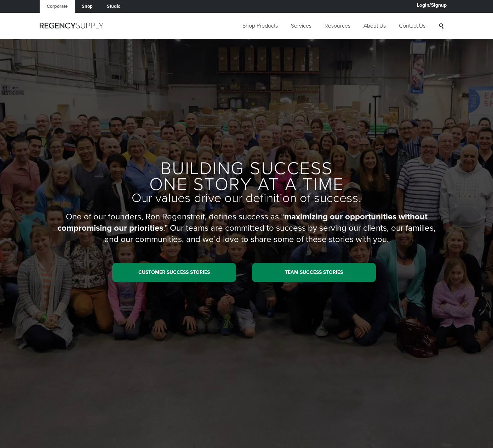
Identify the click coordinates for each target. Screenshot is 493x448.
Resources (337, 26)
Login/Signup (432, 5)
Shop (87, 6)
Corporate (57, 6)
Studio (114, 6)
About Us (375, 26)
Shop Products (260, 26)
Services (301, 26)
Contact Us (412, 26)
